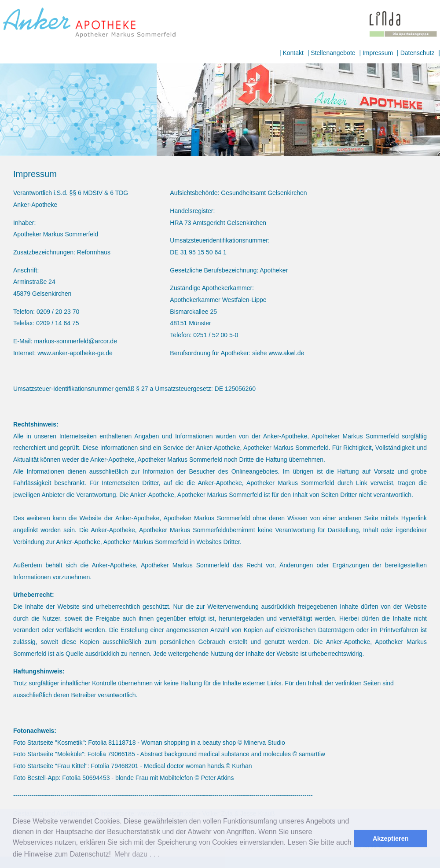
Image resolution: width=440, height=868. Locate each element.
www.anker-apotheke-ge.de (75, 353)
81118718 (122, 743)
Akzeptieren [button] (391, 839)
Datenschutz (418, 53)
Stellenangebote (333, 53)
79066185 (121, 754)
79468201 (125, 766)
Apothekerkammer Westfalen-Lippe (218, 300)
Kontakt (293, 53)
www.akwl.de (287, 353)
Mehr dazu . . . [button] (137, 854)
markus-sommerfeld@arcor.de (75, 341)
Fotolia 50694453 (86, 778)
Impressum (378, 53)
